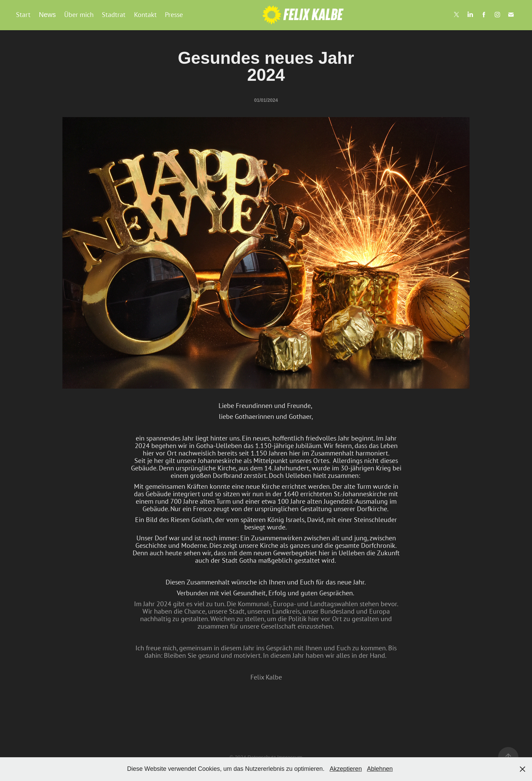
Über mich (79, 14)
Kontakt (145, 14)
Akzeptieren (346, 769)
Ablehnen (380, 769)
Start (23, 14)
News (47, 15)
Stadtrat (114, 14)
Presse (174, 14)
